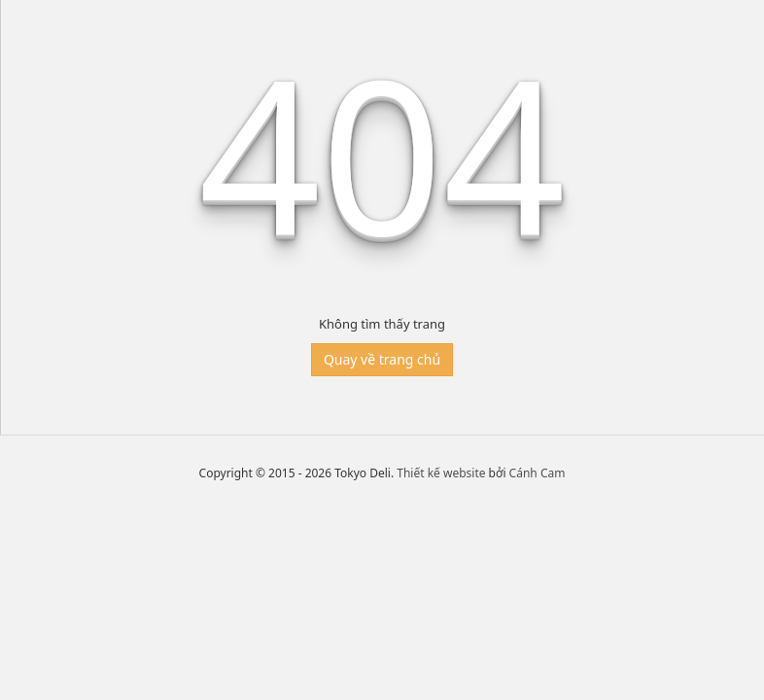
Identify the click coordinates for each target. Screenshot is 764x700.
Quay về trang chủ (382, 359)
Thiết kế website (441, 473)
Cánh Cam (538, 473)
